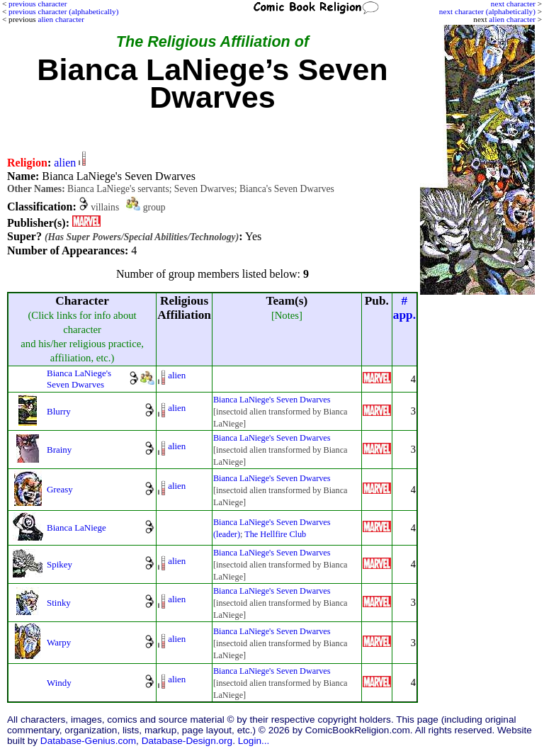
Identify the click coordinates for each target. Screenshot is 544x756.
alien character (512, 19)
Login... (254, 741)
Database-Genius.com (88, 741)
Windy (59, 683)
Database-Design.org (187, 741)
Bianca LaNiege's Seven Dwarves (79, 379)
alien (65, 163)
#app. (404, 308)
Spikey (59, 564)
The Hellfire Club (275, 534)
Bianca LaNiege (76, 527)
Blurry (59, 411)
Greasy (60, 489)
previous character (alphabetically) (63, 11)
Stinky (59, 603)
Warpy (59, 642)
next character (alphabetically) (487, 11)
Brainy (59, 450)
